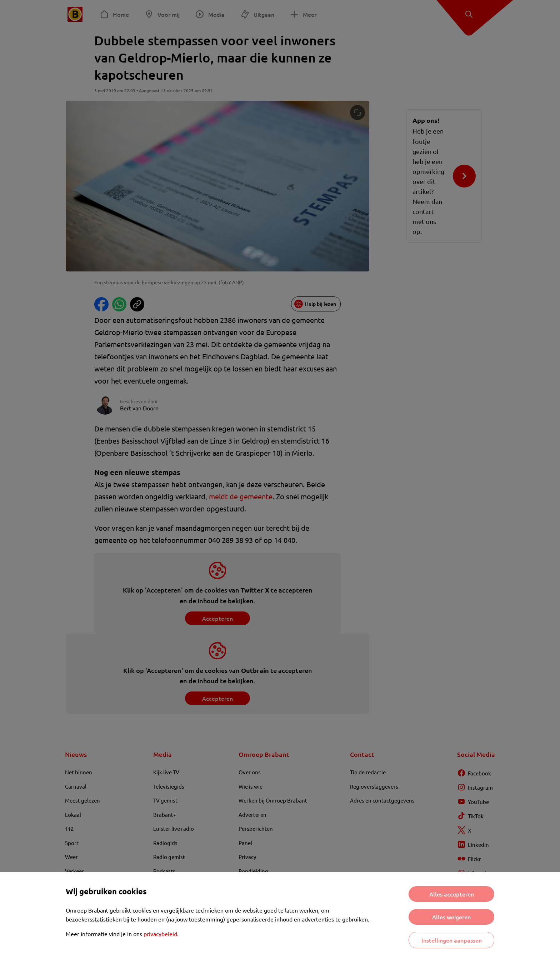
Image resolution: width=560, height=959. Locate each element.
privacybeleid (160, 934)
